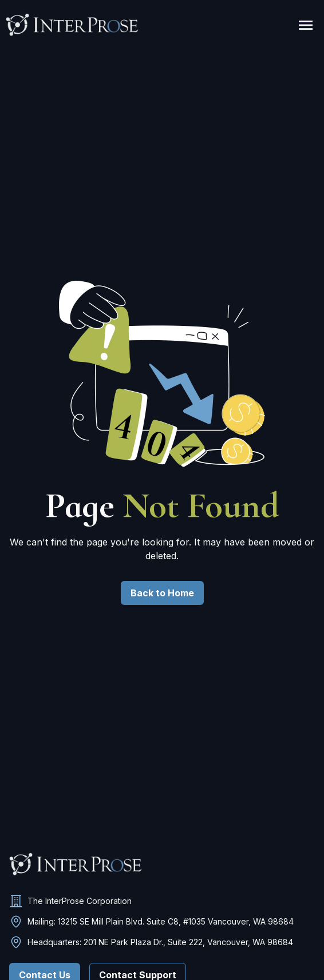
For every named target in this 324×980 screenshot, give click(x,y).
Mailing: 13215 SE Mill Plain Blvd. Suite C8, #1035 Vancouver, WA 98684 (161, 921)
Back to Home (162, 593)
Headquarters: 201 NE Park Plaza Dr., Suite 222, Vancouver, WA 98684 (160, 942)
